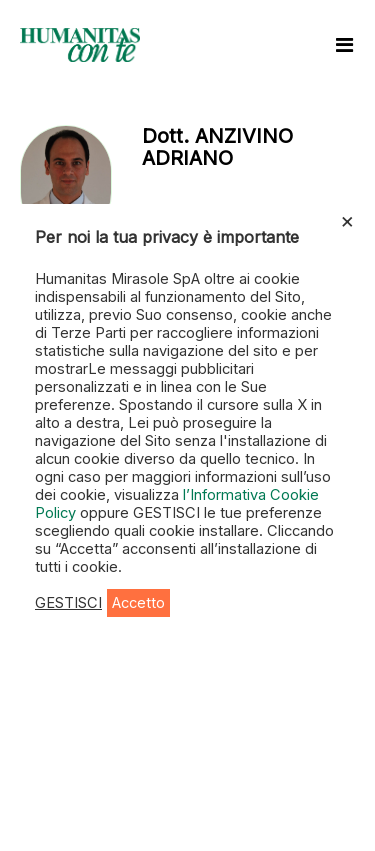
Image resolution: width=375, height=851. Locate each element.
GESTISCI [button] (68, 603)
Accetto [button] (138, 603)
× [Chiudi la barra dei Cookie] (347, 220)
